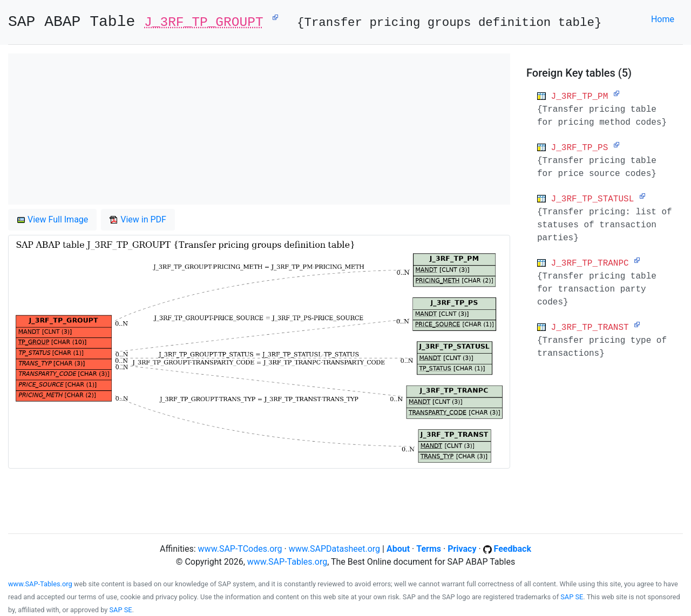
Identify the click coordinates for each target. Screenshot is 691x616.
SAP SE (572, 597)
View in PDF (138, 219)
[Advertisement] (259, 129)
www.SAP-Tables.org (287, 562)
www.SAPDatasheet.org (334, 549)
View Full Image (52, 219)
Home (663, 19)
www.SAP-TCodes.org (240, 549)
